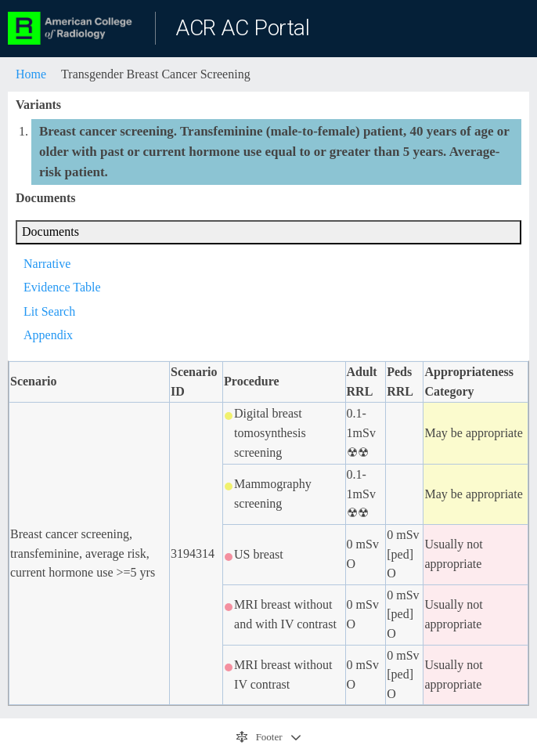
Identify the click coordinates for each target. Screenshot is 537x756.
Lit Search (49, 311)
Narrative (47, 264)
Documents (50, 232)
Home (31, 74)
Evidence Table (62, 287)
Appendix (48, 335)
